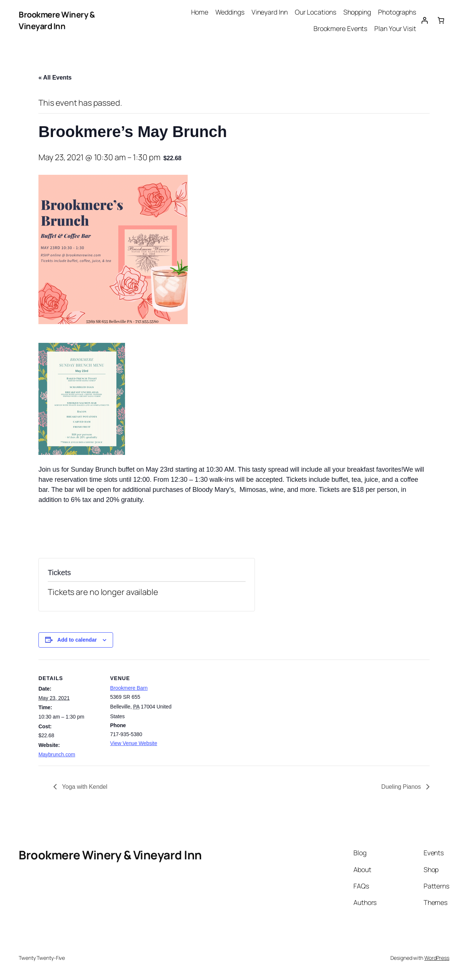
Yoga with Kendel (84, 787)
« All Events (55, 77)
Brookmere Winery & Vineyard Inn (57, 20)
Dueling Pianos (402, 787)
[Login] (425, 20)
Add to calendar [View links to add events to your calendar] (77, 640)
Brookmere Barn (129, 688)
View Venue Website (134, 743)
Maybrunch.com (57, 754)
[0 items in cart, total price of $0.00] (441, 20)
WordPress (437, 958)
